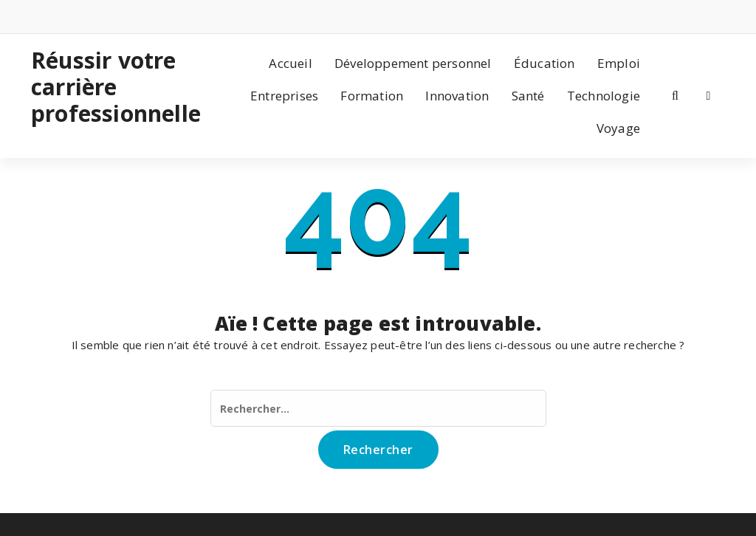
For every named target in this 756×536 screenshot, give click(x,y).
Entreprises (284, 96)
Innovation (457, 96)
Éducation (544, 63)
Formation (372, 96)
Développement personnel (413, 63)
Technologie (604, 96)
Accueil (290, 63)
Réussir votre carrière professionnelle (110, 87)
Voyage (618, 128)
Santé (528, 96)
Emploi (619, 63)
